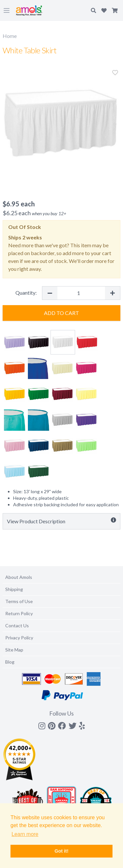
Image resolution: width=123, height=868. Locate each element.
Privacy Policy (19, 638)
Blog (10, 662)
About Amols (19, 577)
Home (10, 36)
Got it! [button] (61, 851)
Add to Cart (61, 313)
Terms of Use (19, 601)
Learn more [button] (25, 834)
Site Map (14, 650)
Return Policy (19, 613)
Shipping (14, 589)
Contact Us (17, 625)
